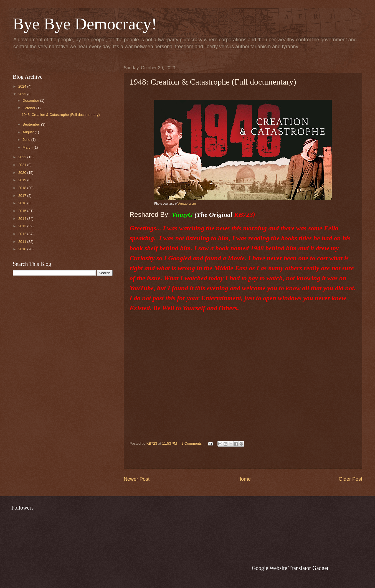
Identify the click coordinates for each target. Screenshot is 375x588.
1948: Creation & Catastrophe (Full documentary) (61, 115)
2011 (23, 242)
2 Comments (192, 443)
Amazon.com (187, 203)
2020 (23, 173)
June (27, 140)
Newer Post (137, 479)
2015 (23, 211)
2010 (23, 249)
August (29, 132)
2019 (23, 180)
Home (244, 479)
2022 (23, 157)
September (32, 124)
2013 (23, 226)
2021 (23, 165)
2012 (23, 234)
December (31, 100)
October (29, 108)
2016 (23, 203)
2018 (23, 188)
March (28, 147)
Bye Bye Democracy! (85, 24)
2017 (23, 196)
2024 (23, 86)
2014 (23, 219)
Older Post (350, 479)
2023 (23, 94)
